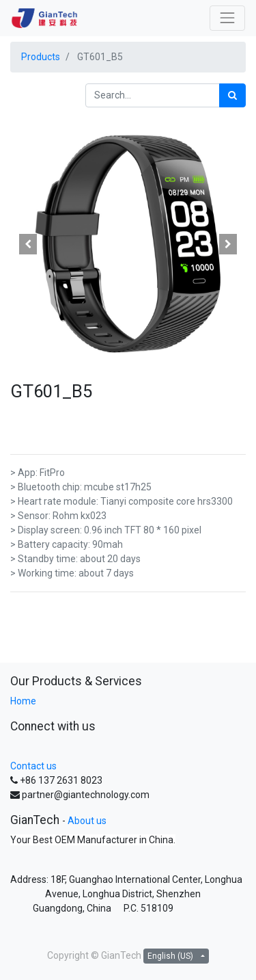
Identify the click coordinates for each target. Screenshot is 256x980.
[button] (28, 244)
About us (87, 821)
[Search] (232, 95)
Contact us (33, 766)
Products (41, 57)
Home (23, 701)
